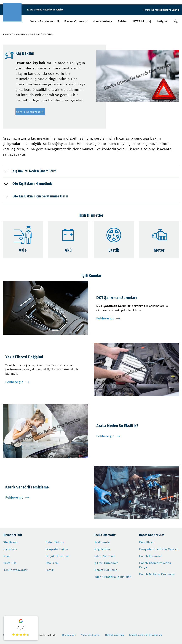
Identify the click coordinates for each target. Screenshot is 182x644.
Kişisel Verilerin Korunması (146, 635)
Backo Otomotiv (76, 21)
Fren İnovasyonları (15, 570)
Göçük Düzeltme (57, 556)
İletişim (162, 21)
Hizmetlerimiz (102, 21)
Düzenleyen (69, 635)
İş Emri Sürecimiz (106, 563)
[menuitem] (45, 21)
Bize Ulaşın (147, 542)
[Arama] (176, 21)
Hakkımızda (102, 542)
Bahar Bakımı (55, 542)
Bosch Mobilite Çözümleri (157, 574)
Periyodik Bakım (57, 549)
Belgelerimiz (102, 549)
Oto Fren (52, 563)
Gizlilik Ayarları (114, 635)
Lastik (50, 570)
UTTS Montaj (142, 21)
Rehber (123, 21)
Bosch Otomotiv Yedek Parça (155, 565)
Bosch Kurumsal (150, 556)
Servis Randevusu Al (45, 21)
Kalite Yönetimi (104, 556)
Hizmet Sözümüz (105, 570)
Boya (6, 556)
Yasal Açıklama (90, 635)
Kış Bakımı (10, 549)
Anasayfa (7, 34)
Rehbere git (105, 318)
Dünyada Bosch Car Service (159, 549)
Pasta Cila (10, 563)
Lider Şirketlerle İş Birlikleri (113, 577)
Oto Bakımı (35, 34)
